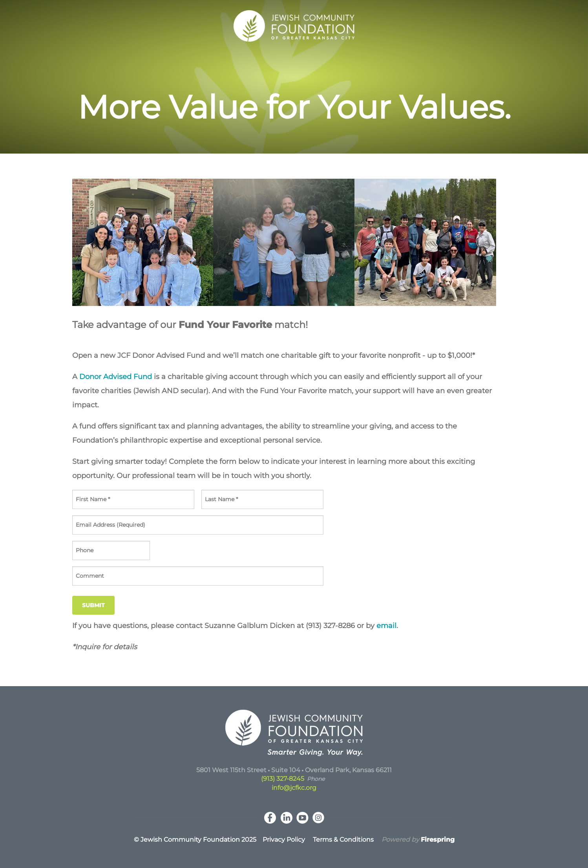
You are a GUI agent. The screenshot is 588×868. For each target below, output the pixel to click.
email (386, 626)
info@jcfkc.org (294, 788)
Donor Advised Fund (116, 377)
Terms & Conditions (343, 840)
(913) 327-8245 (283, 779)
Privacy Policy (284, 840)
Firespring (438, 840)
